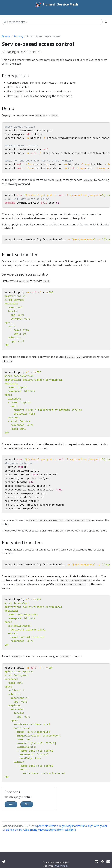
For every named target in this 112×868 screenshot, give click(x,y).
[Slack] (102, 862)
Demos (6, 36)
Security (18, 36)
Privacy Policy (61, 866)
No (27, 804)
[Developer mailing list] (108, 862)
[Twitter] (4, 862)
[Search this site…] (52, 22)
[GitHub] (97, 862)
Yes (11, 804)
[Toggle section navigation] (106, 22)
